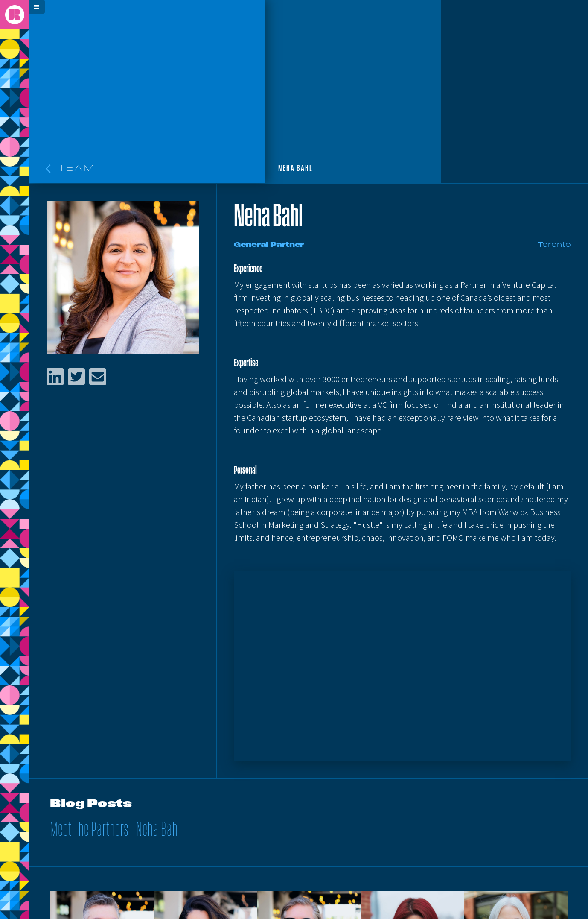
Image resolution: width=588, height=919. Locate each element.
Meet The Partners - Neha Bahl (115, 831)
